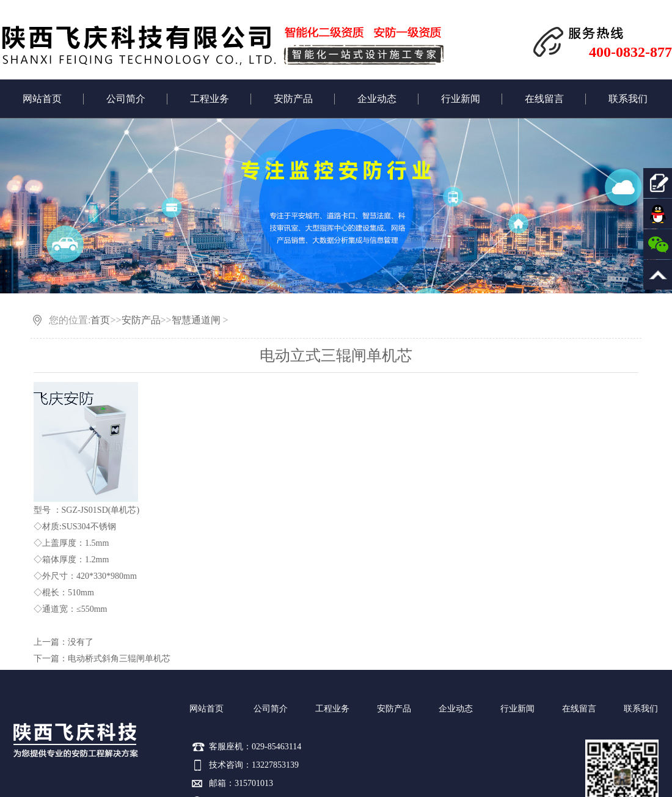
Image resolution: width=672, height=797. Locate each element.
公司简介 (126, 99)
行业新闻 (461, 99)
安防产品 (293, 99)
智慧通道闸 (196, 320)
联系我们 (628, 99)
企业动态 (377, 99)
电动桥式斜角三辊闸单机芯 (119, 659)
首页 (100, 320)
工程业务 (210, 99)
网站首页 (42, 99)
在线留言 (544, 99)
